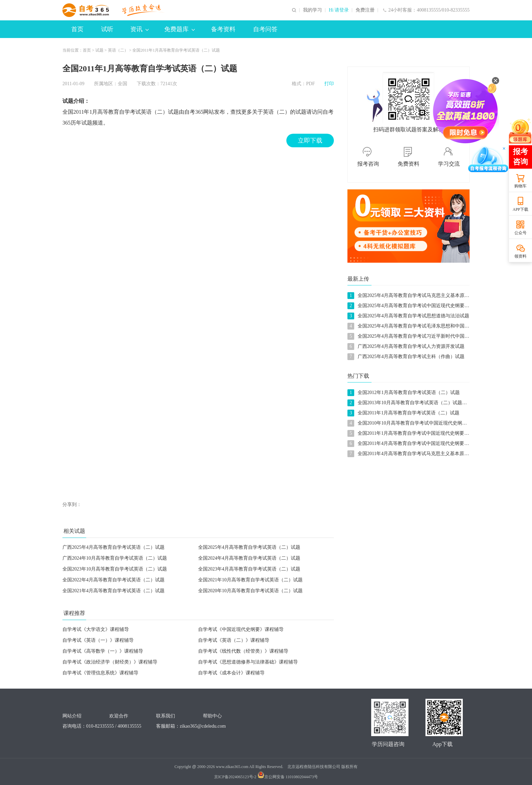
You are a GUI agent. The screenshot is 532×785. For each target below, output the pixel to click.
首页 (77, 29)
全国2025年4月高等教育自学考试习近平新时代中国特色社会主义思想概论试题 (440, 336)
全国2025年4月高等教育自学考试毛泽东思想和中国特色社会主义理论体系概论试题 (444, 326)
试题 (99, 50)
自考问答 (265, 29)
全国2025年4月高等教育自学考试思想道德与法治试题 (413, 316)
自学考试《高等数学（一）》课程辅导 (103, 651)
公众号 (520, 233)
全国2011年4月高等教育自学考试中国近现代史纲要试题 (416, 443)
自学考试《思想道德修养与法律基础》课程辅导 (248, 662)
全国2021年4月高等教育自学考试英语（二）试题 (113, 591)
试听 (107, 29)
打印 (329, 84)
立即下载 (310, 141)
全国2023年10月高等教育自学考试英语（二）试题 (115, 569)
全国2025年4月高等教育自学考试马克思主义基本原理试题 (418, 295)
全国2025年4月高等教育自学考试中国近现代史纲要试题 (416, 306)
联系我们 (166, 716)
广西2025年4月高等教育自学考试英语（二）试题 (113, 547)
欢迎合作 (119, 716)
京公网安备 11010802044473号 (288, 777)
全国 (122, 84)
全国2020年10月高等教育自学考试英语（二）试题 (250, 591)
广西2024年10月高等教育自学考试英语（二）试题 (115, 558)
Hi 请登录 (339, 10)
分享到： (72, 504)
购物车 (520, 186)
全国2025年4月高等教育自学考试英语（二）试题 (249, 547)
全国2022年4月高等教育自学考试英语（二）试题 (113, 580)
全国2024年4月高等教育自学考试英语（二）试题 (249, 558)
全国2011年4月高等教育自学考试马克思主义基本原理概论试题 (423, 454)
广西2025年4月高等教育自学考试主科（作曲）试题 (411, 357)
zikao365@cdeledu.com (203, 726)
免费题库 (179, 29)
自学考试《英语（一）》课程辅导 (98, 640)
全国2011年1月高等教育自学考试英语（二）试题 (176, 50)
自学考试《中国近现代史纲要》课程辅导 (241, 629)
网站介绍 (72, 716)
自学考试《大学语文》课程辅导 (96, 629)
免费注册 (365, 10)
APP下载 (520, 209)
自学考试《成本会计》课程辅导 (231, 673)
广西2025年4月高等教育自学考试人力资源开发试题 (411, 346)
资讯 (139, 29)
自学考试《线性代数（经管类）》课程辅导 (243, 651)
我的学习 (312, 10)
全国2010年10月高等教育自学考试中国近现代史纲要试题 (417, 423)
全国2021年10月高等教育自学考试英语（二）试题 (250, 580)
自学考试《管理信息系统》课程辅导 (100, 673)
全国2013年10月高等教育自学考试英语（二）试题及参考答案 (422, 403)
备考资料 (223, 29)
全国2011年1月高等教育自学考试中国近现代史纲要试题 (416, 433)
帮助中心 (212, 716)
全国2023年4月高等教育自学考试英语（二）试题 (249, 569)
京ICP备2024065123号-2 (235, 777)
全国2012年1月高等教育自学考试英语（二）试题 (409, 392)
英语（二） (118, 50)
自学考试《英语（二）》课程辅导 (234, 640)
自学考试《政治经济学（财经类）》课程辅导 (110, 662)
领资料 (520, 256)
